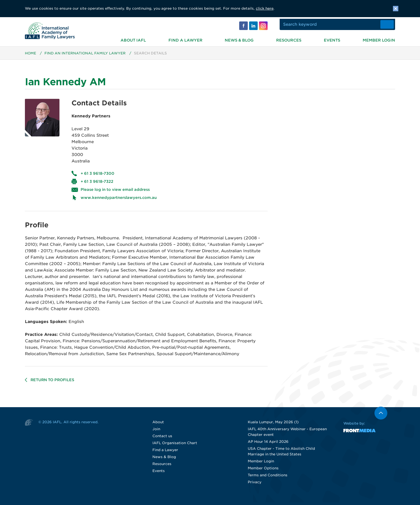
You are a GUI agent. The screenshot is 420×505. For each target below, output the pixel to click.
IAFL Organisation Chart (175, 446)
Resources (289, 39)
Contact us (162, 439)
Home (31, 56)
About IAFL (133, 39)
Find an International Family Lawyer (86, 56)
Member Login (379, 39)
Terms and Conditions (268, 478)
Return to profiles (53, 383)
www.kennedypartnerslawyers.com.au (119, 200)
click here (265, 8)
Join (156, 432)
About (158, 425)
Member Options (263, 471)
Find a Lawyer (185, 39)
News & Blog (239, 39)
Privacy (255, 485)
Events (332, 39)
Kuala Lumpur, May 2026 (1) (273, 425)
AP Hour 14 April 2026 (268, 444)
